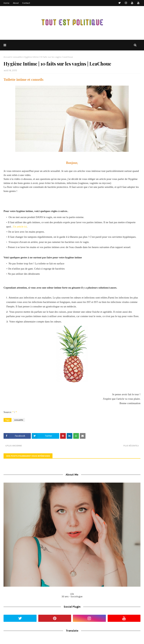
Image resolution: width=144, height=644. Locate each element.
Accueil (7, 57)
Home (6, 3)
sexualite (17, 57)
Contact (26, 3)
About (16, 3)
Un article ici (20, 227)
